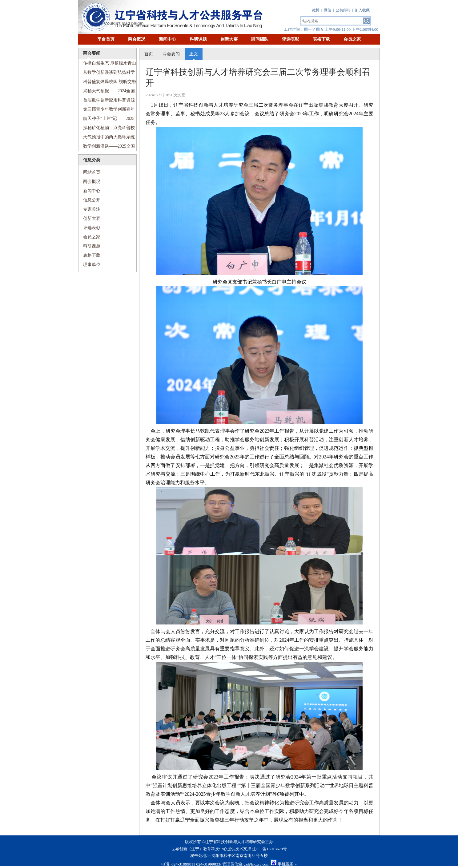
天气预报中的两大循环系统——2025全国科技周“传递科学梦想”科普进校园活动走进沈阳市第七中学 (107, 138)
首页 (149, 54)
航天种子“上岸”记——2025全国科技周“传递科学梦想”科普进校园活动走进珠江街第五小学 (106, 120)
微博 (316, 10)
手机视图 (286, 864)
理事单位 (92, 265)
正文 (194, 54)
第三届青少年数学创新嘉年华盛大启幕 (107, 111)
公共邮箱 (343, 10)
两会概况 (137, 39)
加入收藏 (362, 10)
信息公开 (92, 200)
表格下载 (321, 39)
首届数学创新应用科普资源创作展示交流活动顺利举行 (107, 101)
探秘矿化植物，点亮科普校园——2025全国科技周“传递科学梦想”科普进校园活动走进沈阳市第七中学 (107, 129)
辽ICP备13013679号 (269, 849)
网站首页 (89, 172)
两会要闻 (171, 54)
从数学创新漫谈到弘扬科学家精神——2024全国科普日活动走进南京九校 (107, 74)
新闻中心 (167, 39)
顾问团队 (260, 39)
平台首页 (106, 39)
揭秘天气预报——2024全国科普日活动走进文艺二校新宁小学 (107, 92)
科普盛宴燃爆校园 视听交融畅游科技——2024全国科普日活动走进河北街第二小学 (107, 83)
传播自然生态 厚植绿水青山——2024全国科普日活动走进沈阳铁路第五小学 (107, 64)
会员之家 (352, 39)
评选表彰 (291, 39)
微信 (327, 10)
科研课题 (198, 39)
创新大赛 (229, 39)
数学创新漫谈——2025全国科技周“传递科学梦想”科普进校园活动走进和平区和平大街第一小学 (107, 147)
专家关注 (92, 209)
